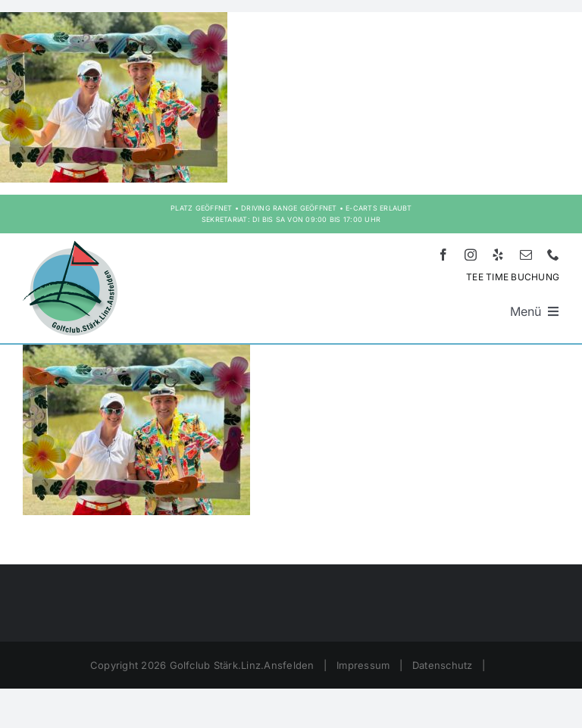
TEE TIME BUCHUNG (513, 277)
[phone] (553, 255)
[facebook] (443, 255)
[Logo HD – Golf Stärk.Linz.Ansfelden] (70, 247)
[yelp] (498, 255)
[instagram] (471, 255)
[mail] (526, 255)
